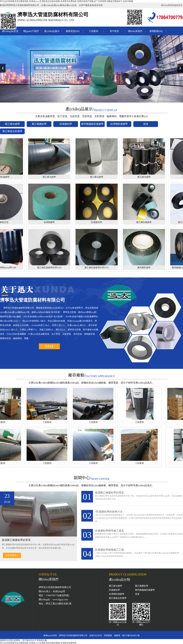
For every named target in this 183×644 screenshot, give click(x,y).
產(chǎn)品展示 (52, 31)
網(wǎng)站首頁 (10, 31)
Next (180, 68)
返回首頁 (178, 5)
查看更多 (49, 346)
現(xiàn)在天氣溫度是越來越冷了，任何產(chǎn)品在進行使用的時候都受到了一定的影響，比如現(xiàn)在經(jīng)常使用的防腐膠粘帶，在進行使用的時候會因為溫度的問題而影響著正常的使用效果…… (139, 518)
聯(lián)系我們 (167, 5)
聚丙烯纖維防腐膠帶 (145, 590)
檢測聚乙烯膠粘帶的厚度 (110, 493)
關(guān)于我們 (31, 31)
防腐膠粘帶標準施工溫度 (110, 531)
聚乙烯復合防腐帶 (118, 598)
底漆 (137, 594)
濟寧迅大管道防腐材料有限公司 (73, 636)
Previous (3, 68)
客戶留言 (114, 31)
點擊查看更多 (12, 555)
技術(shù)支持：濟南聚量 (101, 636)
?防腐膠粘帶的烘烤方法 (109, 512)
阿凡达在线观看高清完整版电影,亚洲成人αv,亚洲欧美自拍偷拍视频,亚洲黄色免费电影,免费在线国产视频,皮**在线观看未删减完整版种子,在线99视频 (67, 1)
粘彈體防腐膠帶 (117, 594)
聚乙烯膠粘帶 (142, 586)
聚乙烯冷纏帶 (115, 586)
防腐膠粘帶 (114, 590)
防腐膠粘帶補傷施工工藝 (110, 550)
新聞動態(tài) (156, 31)
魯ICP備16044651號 (131, 636)
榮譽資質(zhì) (73, 31)
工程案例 (94, 31)
